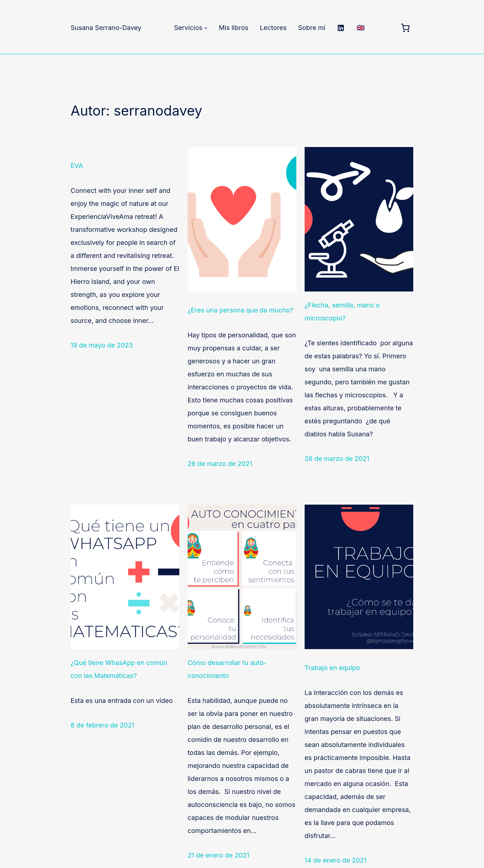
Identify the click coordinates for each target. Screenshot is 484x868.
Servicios (188, 28)
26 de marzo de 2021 (220, 464)
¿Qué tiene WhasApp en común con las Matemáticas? (119, 669)
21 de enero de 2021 (219, 855)
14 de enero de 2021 (336, 860)
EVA (77, 166)
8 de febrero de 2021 (103, 725)
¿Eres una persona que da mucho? (241, 310)
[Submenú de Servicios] (206, 28)
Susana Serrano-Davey (106, 28)
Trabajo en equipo (332, 668)
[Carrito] (405, 28)
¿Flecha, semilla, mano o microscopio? (342, 312)
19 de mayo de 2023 (102, 345)
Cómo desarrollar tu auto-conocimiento (227, 669)
